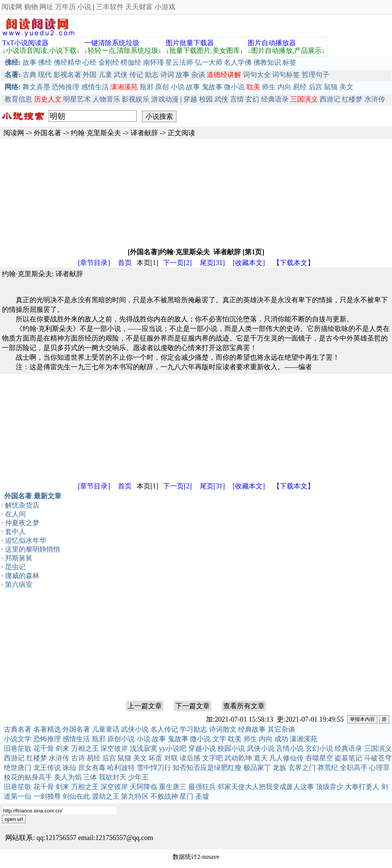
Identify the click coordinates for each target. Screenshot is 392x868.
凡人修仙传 (286, 758)
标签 (289, 62)
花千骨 (44, 748)
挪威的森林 (22, 576)
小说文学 (18, 739)
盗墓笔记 (348, 758)
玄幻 (252, 99)
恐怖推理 (65, 87)
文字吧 (212, 758)
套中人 (15, 532)
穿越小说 (202, 748)
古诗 (78, 758)
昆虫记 (15, 567)
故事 (29, 62)
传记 (136, 75)
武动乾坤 (238, 758)
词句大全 (257, 75)
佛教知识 (267, 62)
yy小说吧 (173, 748)
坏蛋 (155, 758)
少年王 (138, 777)
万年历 (65, 7)
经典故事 (252, 729)
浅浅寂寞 (144, 748)
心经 (90, 62)
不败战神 (164, 796)
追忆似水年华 (26, 540)
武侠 (121, 75)
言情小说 (290, 748)
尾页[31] (212, 263)
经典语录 (275, 99)
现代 (45, 75)
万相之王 (85, 748)
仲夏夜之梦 (22, 523)
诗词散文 (223, 729)
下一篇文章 (193, 706)
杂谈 (198, 75)
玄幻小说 (319, 748)
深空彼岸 (114, 748)
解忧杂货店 (22, 505)
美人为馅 (68, 777)
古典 (29, 75)
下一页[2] (177, 263)
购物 (31, 7)
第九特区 (135, 796)
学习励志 (193, 729)
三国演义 (378, 748)
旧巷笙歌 (18, 748)
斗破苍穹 (378, 758)
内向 (284, 87)
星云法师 (179, 62)
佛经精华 (67, 62)
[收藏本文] (249, 263)
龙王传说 (47, 768)
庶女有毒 (92, 768)
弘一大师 (209, 62)
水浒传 (375, 99)
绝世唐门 (18, 768)
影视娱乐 (136, 99)
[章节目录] (94, 263)
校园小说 (231, 748)
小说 (84, 7)
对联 (171, 758)
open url (14, 819)
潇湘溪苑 (304, 739)
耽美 (235, 739)
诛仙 (69, 768)
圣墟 (202, 796)
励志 (152, 75)
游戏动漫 (165, 99)
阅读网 (12, 7)
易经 (300, 87)
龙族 (279, 768)
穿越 (190, 99)
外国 (90, 75)
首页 (125, 263)
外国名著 (47, 133)
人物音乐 (106, 99)
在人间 (15, 514)
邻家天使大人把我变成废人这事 (266, 787)
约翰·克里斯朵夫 (96, 133)
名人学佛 (238, 62)
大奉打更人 (362, 787)
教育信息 (18, 99)
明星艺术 (77, 99)
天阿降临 (144, 787)
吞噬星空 (319, 758)
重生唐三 (173, 787)
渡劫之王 (106, 796)
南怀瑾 (154, 62)
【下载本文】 (294, 263)
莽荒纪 (328, 768)
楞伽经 (131, 62)
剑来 (62, 748)
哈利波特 (121, 768)
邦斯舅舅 (19, 558)
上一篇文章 (145, 706)
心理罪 (379, 768)
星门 (186, 796)
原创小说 (121, 739)
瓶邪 (147, 87)
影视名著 (67, 75)
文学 (219, 739)
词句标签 (286, 75)
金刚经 (109, 62)
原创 (162, 87)
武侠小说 (135, 729)
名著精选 (47, 729)
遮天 (261, 758)
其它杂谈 (281, 729)
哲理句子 (315, 75)
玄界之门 (302, 768)
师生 (269, 87)
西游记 (330, 99)
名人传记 (164, 729)
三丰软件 (110, 7)
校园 (206, 99)
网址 (46, 7)
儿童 (105, 75)
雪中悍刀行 (154, 768)
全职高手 (354, 768)
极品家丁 (257, 768)
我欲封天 (113, 777)
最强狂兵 (202, 787)
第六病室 (19, 585)
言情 (237, 99)
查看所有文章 (244, 706)
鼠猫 (331, 87)
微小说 (234, 87)
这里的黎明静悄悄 (33, 549)
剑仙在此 (76, 796)
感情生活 (95, 87)
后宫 (315, 87)
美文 (346, 87)
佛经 (45, 62)
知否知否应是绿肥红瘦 (207, 768)
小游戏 (165, 7)
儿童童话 (106, 729)
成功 (281, 739)
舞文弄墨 (36, 87)
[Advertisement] (196, 193)
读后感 (190, 758)
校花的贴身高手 (28, 777)
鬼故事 (212, 87)
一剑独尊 (47, 796)
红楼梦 (352, 99)
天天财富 (139, 7)
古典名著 (18, 729)
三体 (90, 777)
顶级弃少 (330, 787)
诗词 (167, 75)
